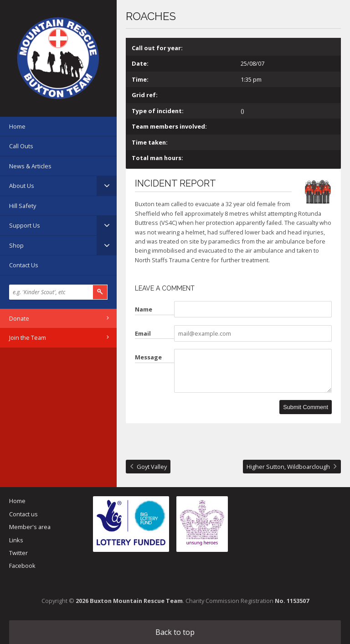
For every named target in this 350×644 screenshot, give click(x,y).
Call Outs (21, 146)
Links (16, 540)
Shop (16, 245)
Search (100, 292)
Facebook (22, 566)
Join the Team (28, 338)
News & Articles (30, 166)
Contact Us (24, 265)
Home (17, 126)
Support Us (25, 225)
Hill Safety (23, 206)
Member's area (30, 527)
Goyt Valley (152, 467)
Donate (19, 318)
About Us (22, 186)
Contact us (23, 514)
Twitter (18, 553)
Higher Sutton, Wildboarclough (288, 467)
